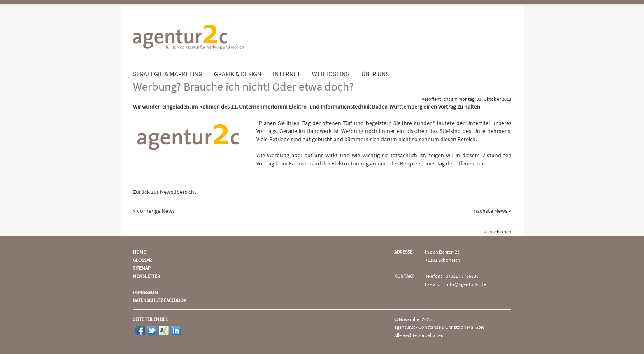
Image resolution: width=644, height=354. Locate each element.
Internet (287, 74)
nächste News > (493, 211)
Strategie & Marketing (168, 74)
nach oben (497, 232)
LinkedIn (176, 331)
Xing (164, 331)
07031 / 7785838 (462, 276)
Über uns (375, 74)
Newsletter (146, 276)
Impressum (145, 293)
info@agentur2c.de (466, 285)
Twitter (152, 331)
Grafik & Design (238, 74)
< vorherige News (154, 211)
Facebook (140, 331)
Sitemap (142, 268)
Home (139, 252)
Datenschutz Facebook (160, 301)
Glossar (142, 260)
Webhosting (331, 74)
